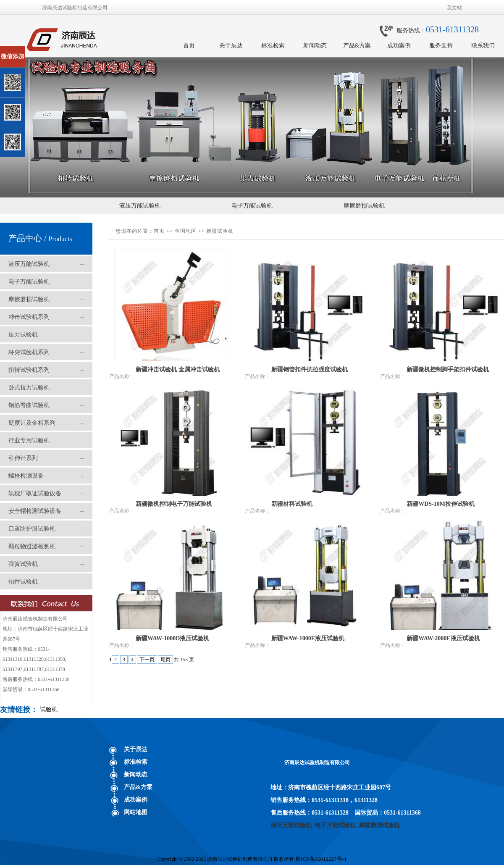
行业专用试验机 (29, 440)
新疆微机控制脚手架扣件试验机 (448, 369)
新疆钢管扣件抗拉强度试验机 (310, 369)
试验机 (49, 709)
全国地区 (186, 231)
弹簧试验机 (23, 564)
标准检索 (273, 46)
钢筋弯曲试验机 (29, 405)
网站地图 (136, 812)
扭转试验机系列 (29, 370)
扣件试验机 (23, 582)
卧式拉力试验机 (29, 388)
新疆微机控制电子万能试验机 (174, 504)
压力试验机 (23, 335)
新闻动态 (315, 46)
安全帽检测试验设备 (35, 511)
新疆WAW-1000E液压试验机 (308, 638)
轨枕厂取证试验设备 (35, 493)
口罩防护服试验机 (32, 529)
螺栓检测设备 (26, 476)
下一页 (147, 660)
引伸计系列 (23, 458)
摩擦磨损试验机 (364, 206)
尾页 (165, 660)
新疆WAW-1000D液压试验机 (172, 638)
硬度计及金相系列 (32, 423)
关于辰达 (231, 46)
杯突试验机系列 (29, 352)
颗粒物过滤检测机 (32, 546)
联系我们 (483, 46)
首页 (189, 46)
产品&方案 (357, 46)
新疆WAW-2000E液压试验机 (443, 638)
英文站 (454, 8)
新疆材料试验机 (292, 504)
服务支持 (441, 46)
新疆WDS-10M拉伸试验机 (441, 504)
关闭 (43, 50)
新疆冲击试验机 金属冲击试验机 (178, 369)
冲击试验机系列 (29, 317)
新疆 (212, 231)
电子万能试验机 (252, 206)
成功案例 (399, 46)
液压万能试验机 (140, 206)
